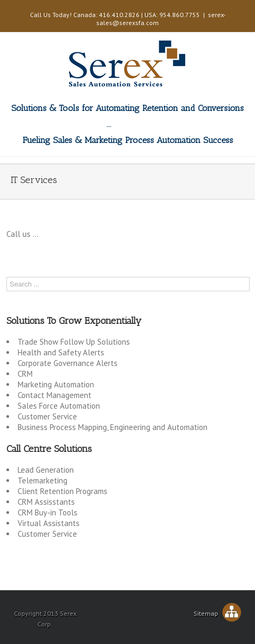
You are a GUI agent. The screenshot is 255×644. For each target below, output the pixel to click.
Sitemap (217, 613)
